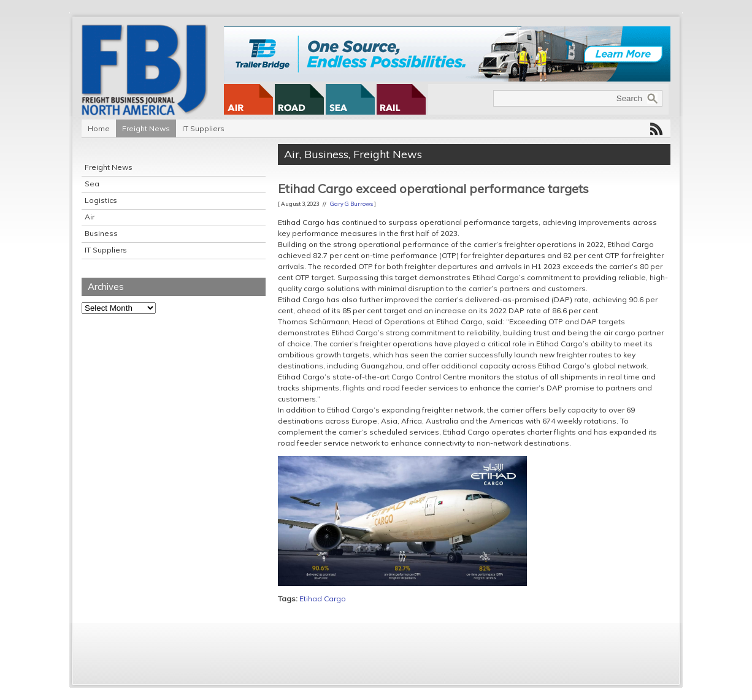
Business (101, 233)
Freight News (146, 128)
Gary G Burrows (351, 204)
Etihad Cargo (323, 599)
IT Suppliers (203, 128)
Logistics (101, 200)
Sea (92, 184)
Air (90, 217)
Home (99, 128)
